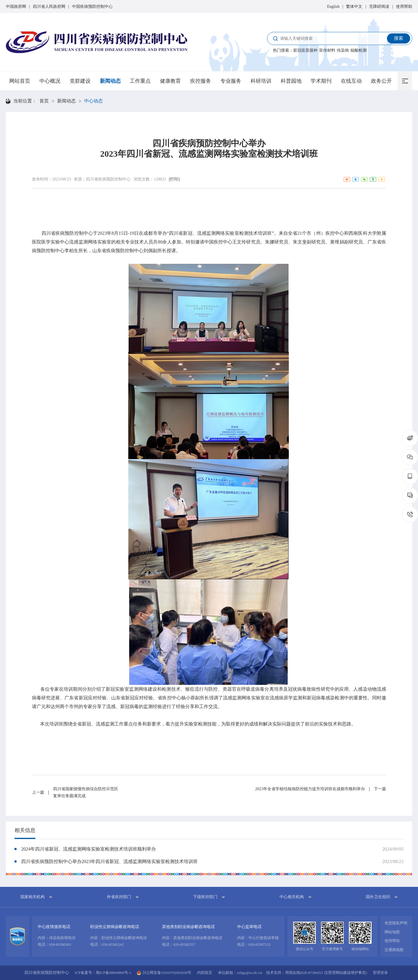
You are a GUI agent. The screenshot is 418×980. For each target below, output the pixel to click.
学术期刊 (321, 81)
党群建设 (80, 81)
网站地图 (392, 932)
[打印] (174, 179)
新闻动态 (110, 81)
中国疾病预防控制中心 (92, 7)
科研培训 (261, 81)
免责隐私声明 (396, 923)
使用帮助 (404, 7)
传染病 (343, 50)
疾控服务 (201, 81)
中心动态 (93, 101)
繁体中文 (354, 7)
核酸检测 (358, 50)
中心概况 (50, 81)
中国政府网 (16, 7)
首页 (44, 101)
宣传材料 (327, 50)
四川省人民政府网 (49, 7)
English (333, 7)
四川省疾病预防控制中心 (108, 179)
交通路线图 (394, 950)
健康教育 (170, 81)
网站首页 (20, 81)
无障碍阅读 (379, 7)
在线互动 (351, 81)
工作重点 (140, 81)
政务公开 (381, 81)
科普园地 (291, 81)
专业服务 (231, 81)
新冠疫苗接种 (305, 50)
